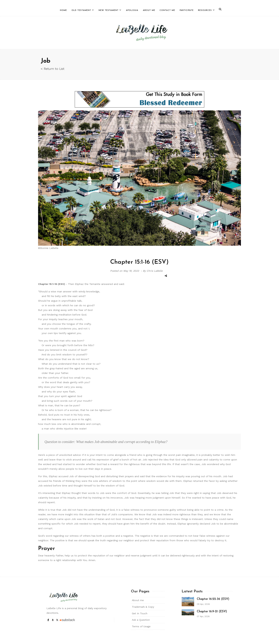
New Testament (109, 10)
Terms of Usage (141, 626)
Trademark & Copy (143, 607)
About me (138, 600)
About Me (149, 10)
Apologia (132, 10)
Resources (205, 10)
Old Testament (81, 10)
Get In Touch (140, 613)
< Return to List (53, 69)
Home (63, 10)
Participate (187, 10)
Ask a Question (141, 620)
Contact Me (167, 10)
